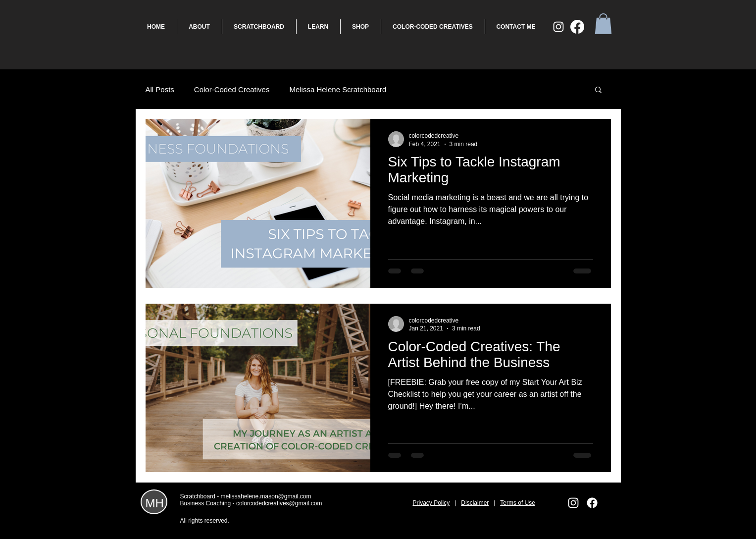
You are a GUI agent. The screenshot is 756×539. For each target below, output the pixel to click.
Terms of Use (518, 503)
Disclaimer (475, 503)
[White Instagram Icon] (558, 27)
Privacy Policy (431, 503)
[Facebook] (577, 27)
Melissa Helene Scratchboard (338, 89)
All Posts (160, 89)
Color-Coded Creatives (232, 89)
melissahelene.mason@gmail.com (266, 496)
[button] (603, 24)
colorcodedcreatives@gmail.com (279, 503)
